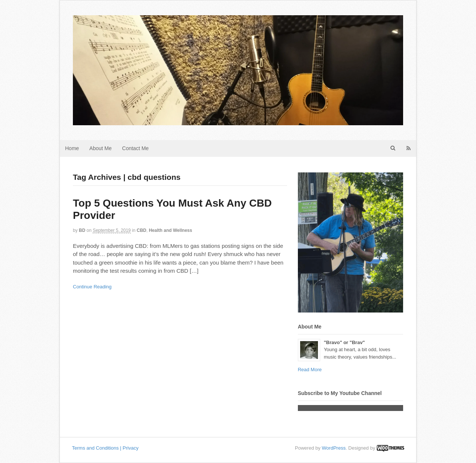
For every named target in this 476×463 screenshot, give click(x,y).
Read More (310, 370)
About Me (100, 148)
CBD (142, 230)
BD (82, 230)
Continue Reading (92, 287)
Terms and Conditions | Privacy (105, 448)
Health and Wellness (170, 230)
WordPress (334, 448)
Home (72, 148)
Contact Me (135, 148)
